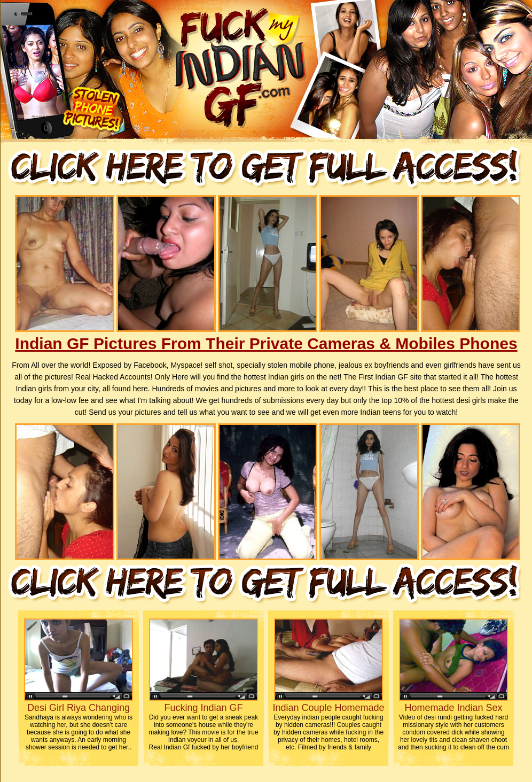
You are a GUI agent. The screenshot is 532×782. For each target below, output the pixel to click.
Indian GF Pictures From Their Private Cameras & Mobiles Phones (266, 343)
